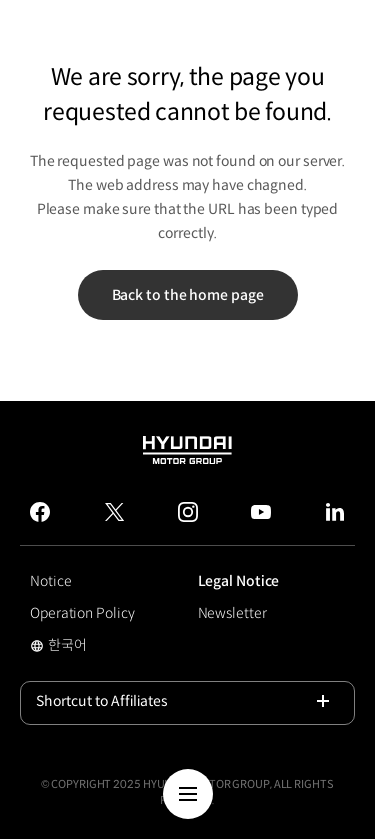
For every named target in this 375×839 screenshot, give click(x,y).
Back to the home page (188, 295)
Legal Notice (239, 581)
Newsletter (232, 613)
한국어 (84, 647)
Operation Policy (82, 613)
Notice (50, 581)
